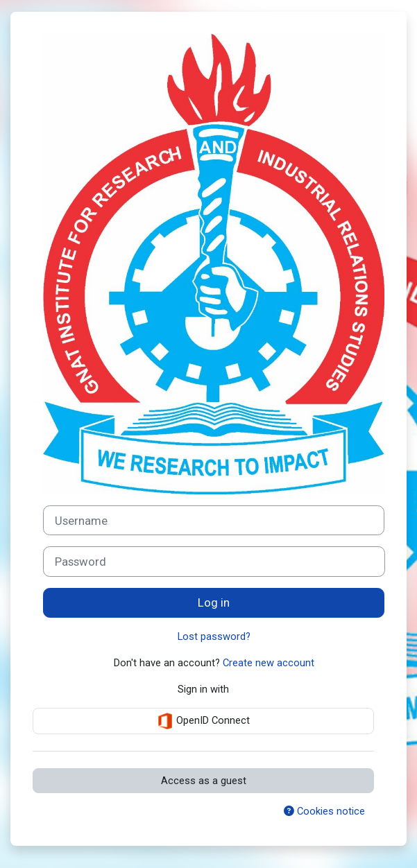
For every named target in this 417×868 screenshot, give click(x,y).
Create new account (269, 663)
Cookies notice (324, 811)
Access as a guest (204, 781)
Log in (214, 602)
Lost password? (214, 636)
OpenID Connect (203, 721)
